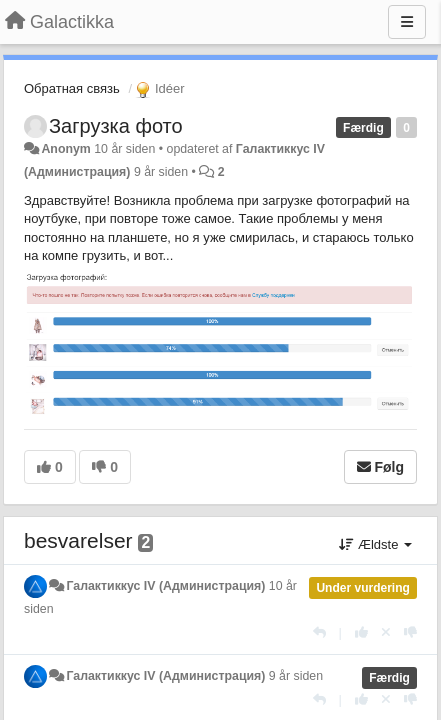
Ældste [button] (375, 544)
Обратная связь (72, 88)
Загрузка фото (116, 126)
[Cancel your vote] (386, 632)
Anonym (65, 149)
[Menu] (407, 22)
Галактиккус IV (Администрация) (165, 586)
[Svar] (319, 632)
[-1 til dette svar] (410, 632)
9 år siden (296, 676)
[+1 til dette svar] (361, 632)
